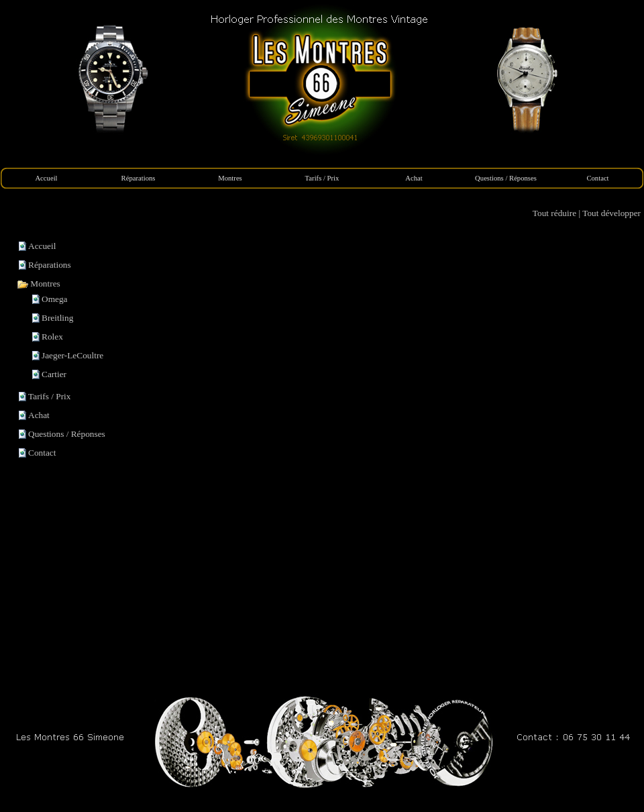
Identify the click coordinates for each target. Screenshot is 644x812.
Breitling (57, 318)
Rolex (52, 337)
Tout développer (611, 213)
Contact (42, 453)
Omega (55, 299)
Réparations (50, 265)
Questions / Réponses (67, 434)
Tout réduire (554, 213)
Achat (39, 415)
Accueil (42, 246)
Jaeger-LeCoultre (72, 355)
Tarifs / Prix (49, 396)
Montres (39, 284)
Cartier (54, 374)
